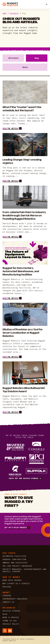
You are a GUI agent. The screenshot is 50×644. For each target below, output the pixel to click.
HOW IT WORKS (11, 577)
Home (5, 13)
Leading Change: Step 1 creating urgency (22, 161)
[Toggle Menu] (47, 4)
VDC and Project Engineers (17, 566)
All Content (13, 58)
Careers (7, 596)
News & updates (11, 617)
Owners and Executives (15, 563)
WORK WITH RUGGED (12, 580)
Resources (14, 13)
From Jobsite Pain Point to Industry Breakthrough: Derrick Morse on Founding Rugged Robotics (24, 215)
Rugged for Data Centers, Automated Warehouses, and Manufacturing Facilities (21, 271)
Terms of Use (10, 621)
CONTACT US (9, 602)
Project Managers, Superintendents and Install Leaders (25, 570)
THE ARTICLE (12, 128)
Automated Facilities (14, 556)
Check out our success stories (25, 478)
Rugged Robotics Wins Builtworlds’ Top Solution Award (24, 390)
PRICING (7, 587)
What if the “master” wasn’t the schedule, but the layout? (22, 109)
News (25, 67)
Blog (37, 58)
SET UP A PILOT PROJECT (17, 528)
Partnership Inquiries (15, 599)
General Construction (15, 559)
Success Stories (12, 611)
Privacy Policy (11, 624)
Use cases (9, 553)
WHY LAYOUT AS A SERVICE (16, 584)
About (6, 592)
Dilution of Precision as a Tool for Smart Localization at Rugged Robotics (23, 333)
